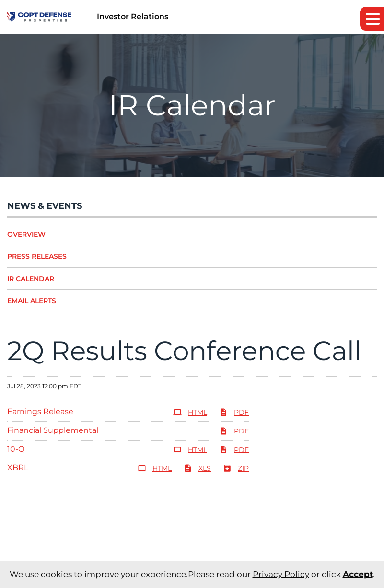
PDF (234, 412)
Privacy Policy (281, 574)
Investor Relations (133, 17)
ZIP (236, 468)
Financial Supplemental (53, 430)
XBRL (18, 468)
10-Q (16, 449)
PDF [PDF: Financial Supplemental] (234, 431)
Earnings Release (40, 412)
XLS (197, 468)
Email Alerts (32, 301)
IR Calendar (31, 279)
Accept (358, 574)
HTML (190, 412)
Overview (26, 234)
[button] (372, 19)
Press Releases (37, 256)
